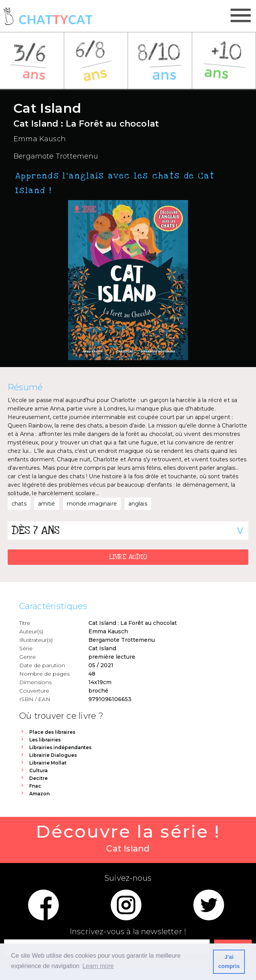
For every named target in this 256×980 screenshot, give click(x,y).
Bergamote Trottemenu (56, 156)
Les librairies (45, 740)
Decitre (38, 778)
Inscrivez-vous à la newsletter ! (128, 932)
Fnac (35, 786)
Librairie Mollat (48, 763)
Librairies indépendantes (60, 747)
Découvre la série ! (128, 838)
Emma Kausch (40, 139)
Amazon (39, 794)
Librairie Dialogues (53, 755)
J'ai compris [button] (229, 962)
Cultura (38, 770)
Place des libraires (52, 732)
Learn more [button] (98, 966)
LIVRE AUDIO (128, 557)
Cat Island (102, 648)
